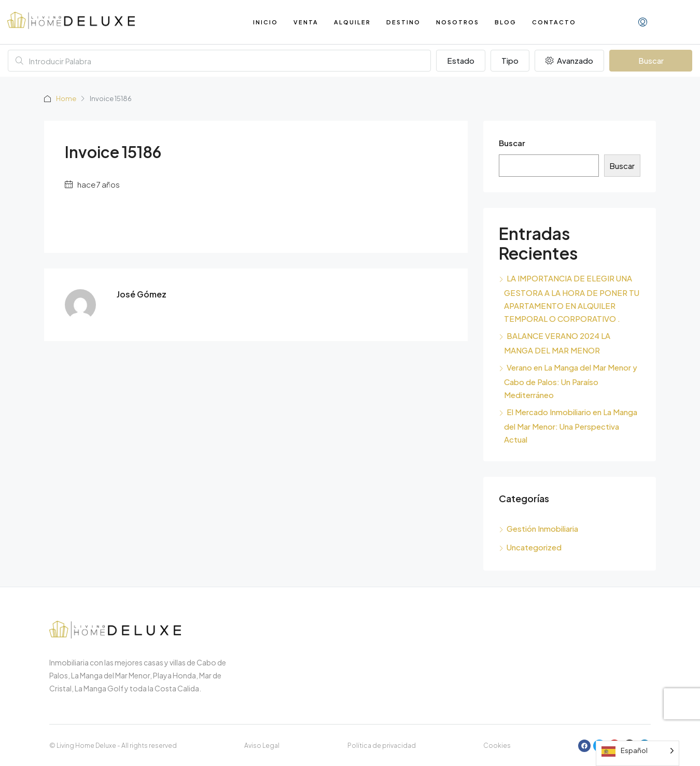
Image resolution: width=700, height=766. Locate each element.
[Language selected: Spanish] (638, 753)
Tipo (510, 60)
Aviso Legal (262, 746)
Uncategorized (534, 547)
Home (66, 98)
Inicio (265, 22)
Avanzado (569, 60)
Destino (403, 22)
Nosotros (458, 22)
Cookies (497, 746)
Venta (306, 22)
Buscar (651, 60)
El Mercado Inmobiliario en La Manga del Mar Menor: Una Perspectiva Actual (571, 425)
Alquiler (352, 22)
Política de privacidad (382, 746)
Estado (461, 60)
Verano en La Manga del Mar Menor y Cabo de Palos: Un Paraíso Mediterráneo (571, 381)
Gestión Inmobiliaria (542, 528)
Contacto (554, 22)
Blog (506, 22)
